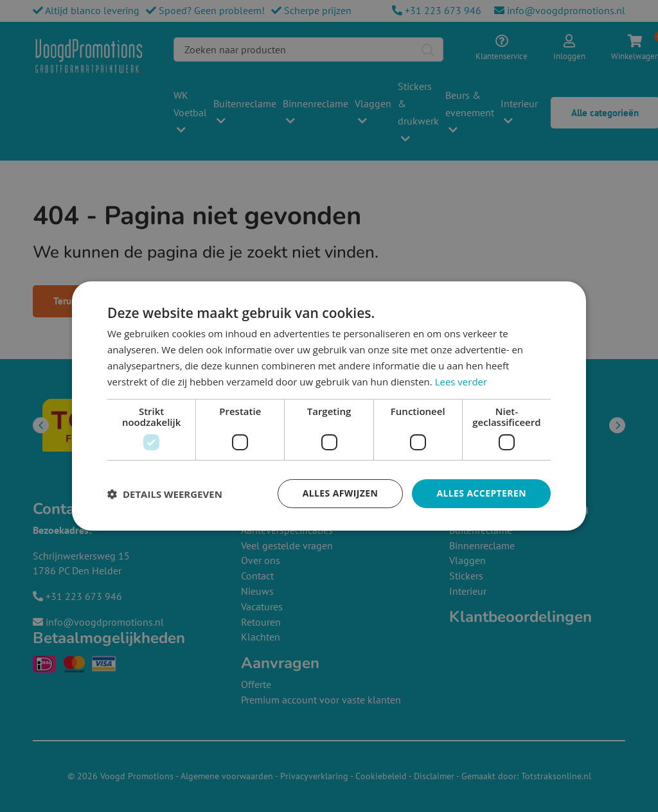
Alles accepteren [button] (481, 493)
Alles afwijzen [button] (341, 493)
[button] (165, 494)
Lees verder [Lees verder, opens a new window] (461, 382)
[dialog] (329, 406)
